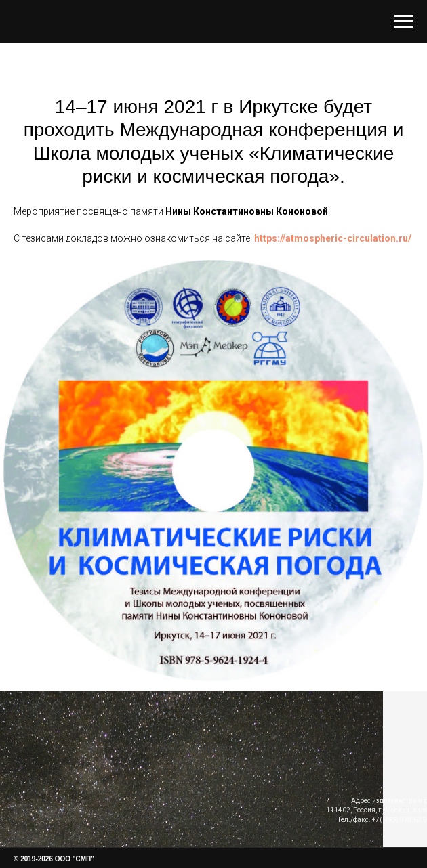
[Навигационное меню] (404, 22)
